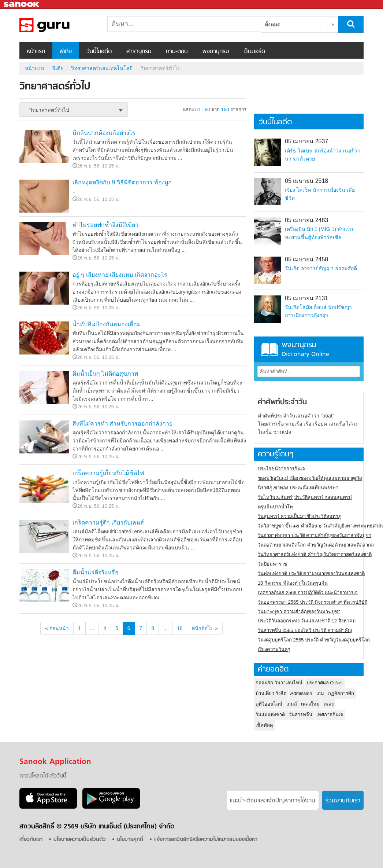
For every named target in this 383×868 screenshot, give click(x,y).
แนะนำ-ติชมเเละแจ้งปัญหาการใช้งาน (273, 801)
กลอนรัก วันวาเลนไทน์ (279, 683)
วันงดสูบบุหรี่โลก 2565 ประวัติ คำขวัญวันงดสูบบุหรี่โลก (314, 640)
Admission (301, 693)
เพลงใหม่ (310, 704)
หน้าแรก (36, 52)
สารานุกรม (139, 52)
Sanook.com (22, 5)
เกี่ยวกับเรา (31, 840)
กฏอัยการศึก (341, 693)
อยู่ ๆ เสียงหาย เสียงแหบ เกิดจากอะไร (120, 275)
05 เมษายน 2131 (306, 298)
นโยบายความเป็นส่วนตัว (80, 840)
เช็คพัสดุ (264, 725)
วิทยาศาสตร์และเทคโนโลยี (102, 68)
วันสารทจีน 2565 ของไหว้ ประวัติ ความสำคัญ (305, 630)
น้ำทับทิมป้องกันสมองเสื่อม (107, 324)
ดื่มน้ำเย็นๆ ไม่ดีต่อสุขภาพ (105, 374)
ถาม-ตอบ (177, 52)
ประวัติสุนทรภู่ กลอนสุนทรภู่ (323, 497)
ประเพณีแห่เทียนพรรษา (314, 488)
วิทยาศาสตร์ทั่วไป (58, 25)
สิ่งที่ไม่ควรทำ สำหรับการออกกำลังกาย (122, 424)
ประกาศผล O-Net (325, 683)
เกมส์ (292, 704)
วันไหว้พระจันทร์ (275, 497)
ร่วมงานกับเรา (343, 801)
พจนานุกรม (216, 52)
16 (180, 628)
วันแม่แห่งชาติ (270, 715)
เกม (320, 693)
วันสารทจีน (301, 715)
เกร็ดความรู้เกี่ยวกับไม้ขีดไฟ (108, 473)
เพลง (329, 704)
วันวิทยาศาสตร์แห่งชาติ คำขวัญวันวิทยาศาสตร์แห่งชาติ (315, 554)
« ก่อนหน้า (57, 628)
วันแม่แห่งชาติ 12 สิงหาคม (328, 621)
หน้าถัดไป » (205, 628)
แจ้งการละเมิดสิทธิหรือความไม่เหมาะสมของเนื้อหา (206, 840)
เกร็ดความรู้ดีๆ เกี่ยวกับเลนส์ (108, 523)
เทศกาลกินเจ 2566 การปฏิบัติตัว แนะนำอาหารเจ (308, 593)
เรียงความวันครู (274, 649)
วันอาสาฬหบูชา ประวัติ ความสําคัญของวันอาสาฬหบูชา (315, 535)
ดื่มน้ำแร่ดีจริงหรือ (96, 572)
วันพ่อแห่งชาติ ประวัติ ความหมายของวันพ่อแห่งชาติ (311, 573)
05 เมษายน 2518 (306, 181)
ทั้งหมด (273, 25)
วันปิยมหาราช (272, 564)
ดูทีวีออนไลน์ (269, 704)
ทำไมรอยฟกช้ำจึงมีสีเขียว (105, 225)
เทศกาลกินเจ (330, 715)
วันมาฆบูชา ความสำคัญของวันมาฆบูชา (299, 612)
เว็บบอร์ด (254, 52)
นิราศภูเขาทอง (273, 488)
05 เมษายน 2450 (306, 259)
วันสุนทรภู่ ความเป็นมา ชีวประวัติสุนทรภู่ (300, 516)
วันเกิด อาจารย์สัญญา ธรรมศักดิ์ (321, 268)
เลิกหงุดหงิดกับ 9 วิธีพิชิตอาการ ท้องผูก (122, 182)
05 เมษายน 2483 (306, 220)
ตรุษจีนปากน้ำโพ (275, 507)
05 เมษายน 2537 (306, 141)
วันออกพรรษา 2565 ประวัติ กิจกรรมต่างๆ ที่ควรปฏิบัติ (313, 602)
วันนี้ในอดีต (99, 52)
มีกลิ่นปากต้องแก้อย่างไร (104, 133)
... (92, 628)
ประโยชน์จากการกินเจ (281, 469)
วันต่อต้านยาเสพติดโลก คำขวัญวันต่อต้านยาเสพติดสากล (316, 545)
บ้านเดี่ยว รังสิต (271, 693)
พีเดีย (66, 52)
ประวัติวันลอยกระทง (279, 621)
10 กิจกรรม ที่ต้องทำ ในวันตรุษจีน (293, 583)
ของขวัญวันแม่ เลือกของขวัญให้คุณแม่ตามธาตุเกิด (310, 478)
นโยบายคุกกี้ (130, 840)
